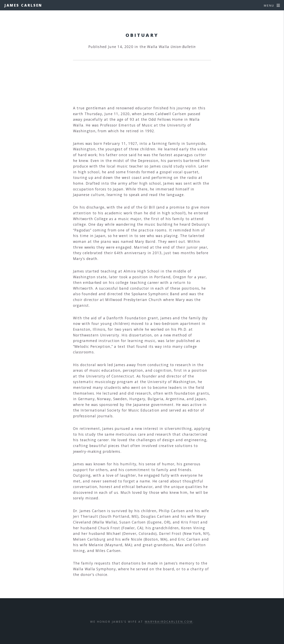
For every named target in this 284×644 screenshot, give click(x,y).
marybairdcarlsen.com (169, 622)
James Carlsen (23, 5)
